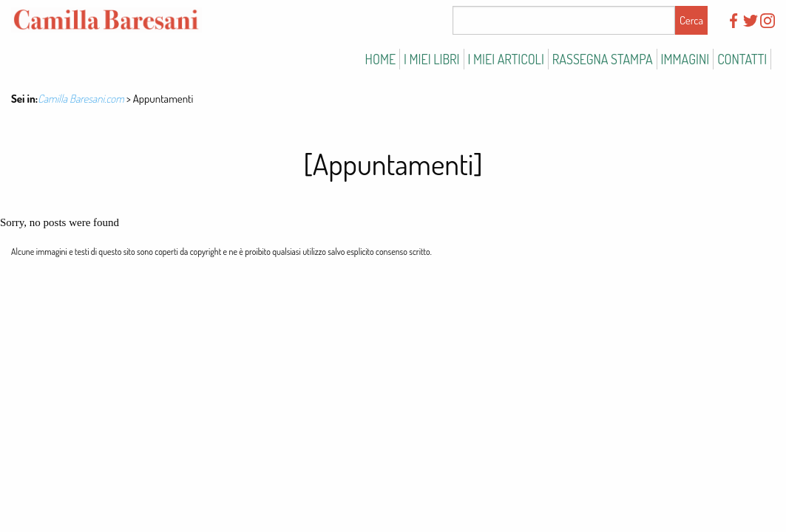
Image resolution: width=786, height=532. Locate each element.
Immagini (685, 59)
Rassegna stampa (603, 59)
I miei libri (432, 59)
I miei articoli (506, 59)
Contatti (742, 59)
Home (380, 59)
